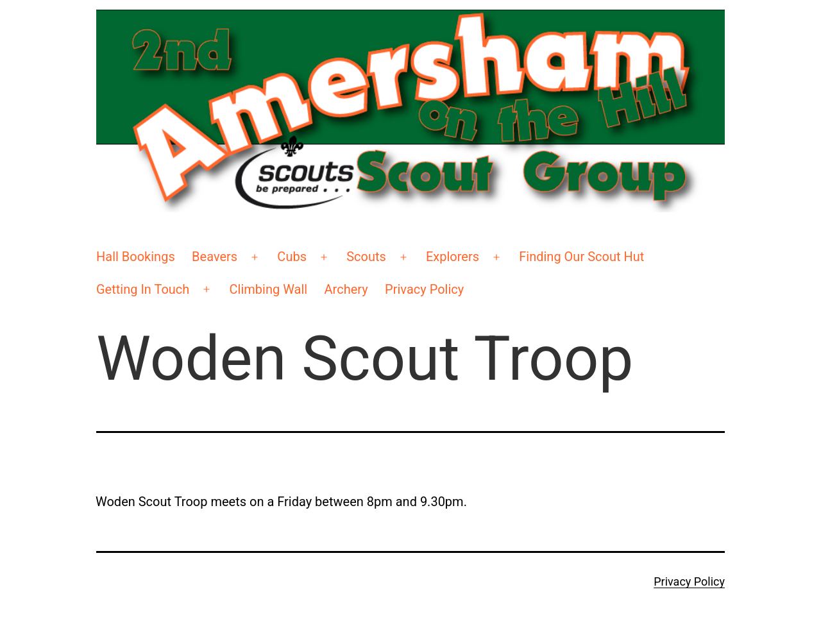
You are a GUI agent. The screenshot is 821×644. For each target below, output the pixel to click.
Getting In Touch (143, 289)
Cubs (292, 257)
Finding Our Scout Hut (581, 257)
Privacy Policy (424, 289)
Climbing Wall (269, 289)
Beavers (215, 257)
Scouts (366, 257)
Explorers (453, 257)
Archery (346, 289)
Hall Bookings (136, 257)
